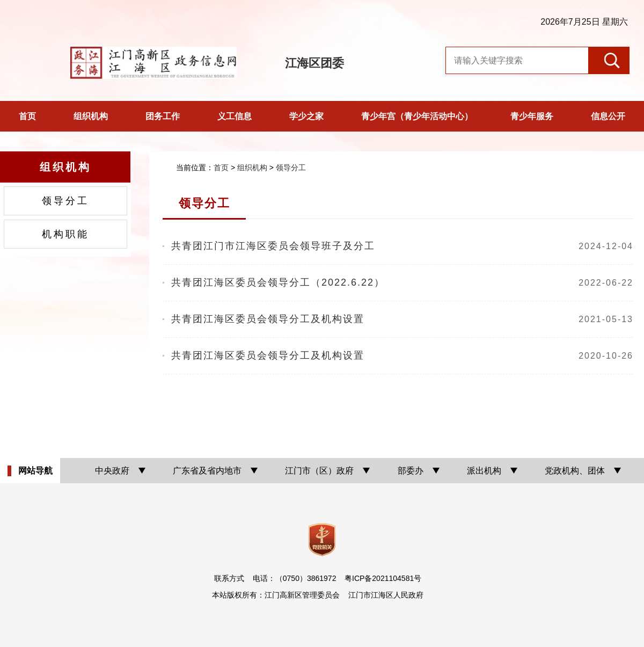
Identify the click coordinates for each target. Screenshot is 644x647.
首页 (27, 116)
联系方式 (229, 578)
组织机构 (91, 116)
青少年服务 (532, 116)
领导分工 (65, 201)
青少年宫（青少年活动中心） (417, 116)
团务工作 (163, 116)
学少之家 (306, 116)
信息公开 (608, 116)
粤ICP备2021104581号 (383, 578)
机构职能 (65, 234)
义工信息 (235, 116)
